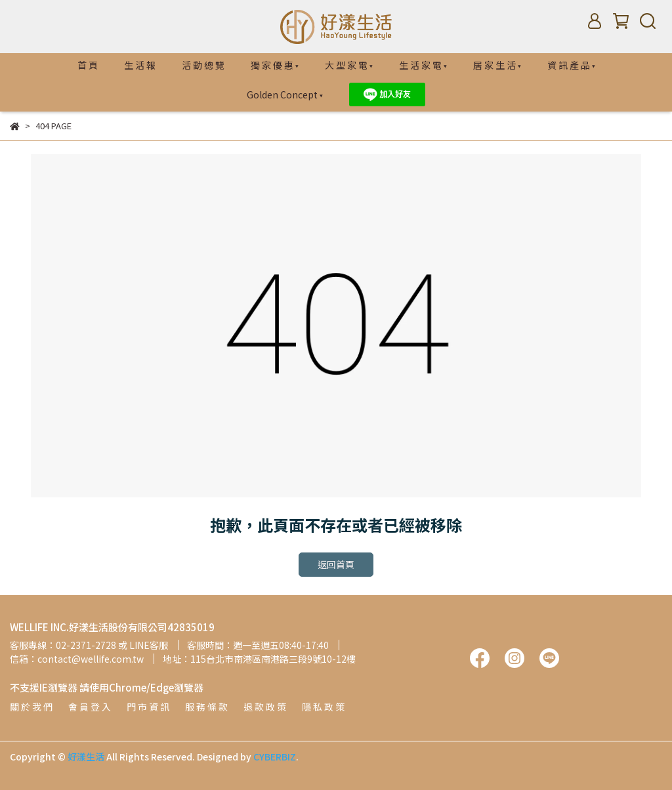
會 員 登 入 (90, 707)
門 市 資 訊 (148, 707)
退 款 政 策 (265, 707)
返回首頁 (336, 564)
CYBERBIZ (275, 757)
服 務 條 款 (206, 707)
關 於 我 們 (31, 707)
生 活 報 (140, 65)
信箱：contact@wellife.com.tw (77, 659)
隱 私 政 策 (323, 707)
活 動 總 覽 (203, 65)
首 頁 (88, 65)
